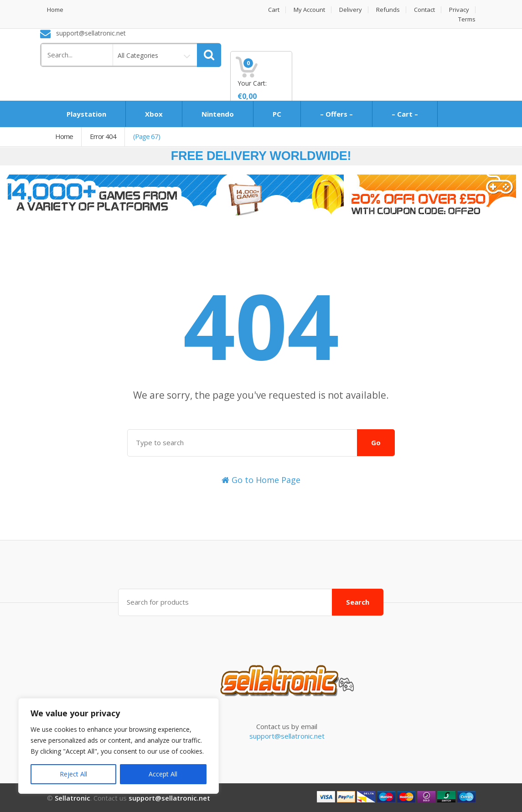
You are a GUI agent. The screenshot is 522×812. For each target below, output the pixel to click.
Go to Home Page (261, 480)
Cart (274, 10)
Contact (424, 10)
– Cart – (405, 114)
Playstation (86, 114)
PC (277, 114)
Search (358, 601)
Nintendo (218, 114)
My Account (309, 10)
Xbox (154, 114)
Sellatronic (72, 797)
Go (376, 442)
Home (55, 10)
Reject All (73, 774)
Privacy (459, 10)
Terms (467, 19)
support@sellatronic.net (287, 735)
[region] (119, 746)
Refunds (388, 10)
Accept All (163, 774)
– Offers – (336, 114)
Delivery (351, 10)
